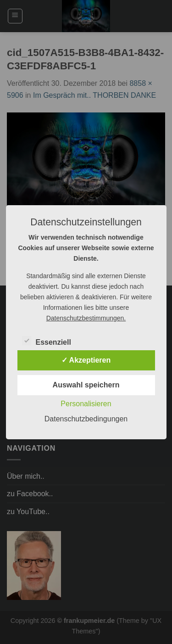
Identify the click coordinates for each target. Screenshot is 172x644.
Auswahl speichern (86, 385)
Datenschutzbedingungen (86, 419)
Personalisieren (86, 404)
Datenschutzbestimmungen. (86, 318)
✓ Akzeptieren (86, 360)
